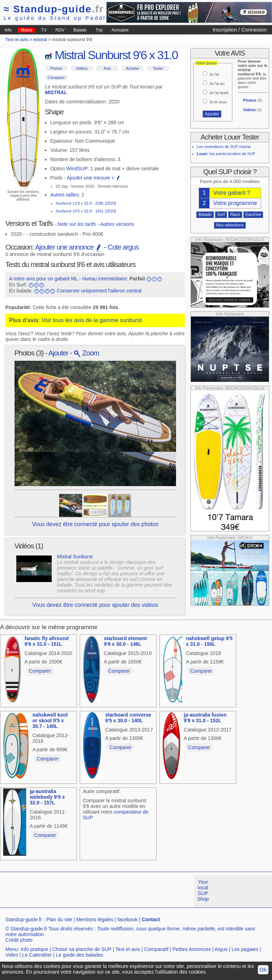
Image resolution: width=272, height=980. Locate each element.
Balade (80, 30)
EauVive (253, 215)
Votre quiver (207, 63)
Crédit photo (19, 940)
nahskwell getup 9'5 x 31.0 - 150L (209, 641)
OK (263, 970)
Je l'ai (214, 74)
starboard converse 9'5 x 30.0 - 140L (128, 718)
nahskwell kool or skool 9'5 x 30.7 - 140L (50, 720)
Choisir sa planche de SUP (82, 949)
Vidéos (82, 68)
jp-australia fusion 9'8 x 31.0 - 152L (205, 718)
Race (235, 215)
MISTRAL (56, 92)
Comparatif (156, 949)
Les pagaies (245, 949)
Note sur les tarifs (77, 224)
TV (44, 30)
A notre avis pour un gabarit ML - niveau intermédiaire (68, 279)
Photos (56, 68)
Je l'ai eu (217, 84)
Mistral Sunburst (75, 557)
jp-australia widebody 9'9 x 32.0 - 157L (47, 797)
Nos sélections (230, 225)
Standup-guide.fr (24, 919)
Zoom (86, 353)
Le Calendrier (37, 955)
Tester (158, 68)
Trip (99, 30)
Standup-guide (54, 9)
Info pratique (34, 949)
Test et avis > (19, 40)
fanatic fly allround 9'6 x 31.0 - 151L (46, 641)
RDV (60, 30)
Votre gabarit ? (232, 193)
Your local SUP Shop (203, 890)
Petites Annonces (192, 949)
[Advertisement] (129, 891)
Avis (107, 68)
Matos (26, 30)
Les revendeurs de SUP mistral (224, 147)
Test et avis (128, 949)
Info (8, 30)
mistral (40, 40)
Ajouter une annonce (69, 247)
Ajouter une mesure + (93, 178)
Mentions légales (95, 919)
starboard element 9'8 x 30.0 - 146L (125, 641)
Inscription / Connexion (240, 30)
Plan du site (59, 919)
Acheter (132, 68)
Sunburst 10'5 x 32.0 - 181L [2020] (86, 211)
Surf (221, 215)
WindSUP (77, 169)
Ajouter (58, 353)
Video (12, 955)
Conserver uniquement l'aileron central (99, 291)
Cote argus (123, 247)
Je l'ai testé (219, 93)
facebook (128, 919)
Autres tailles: (65, 195)
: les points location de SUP (226, 154)
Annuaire (120, 30)
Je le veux (218, 102)
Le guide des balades (80, 955)
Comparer (56, 78)
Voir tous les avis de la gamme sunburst (92, 320)
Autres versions (117, 224)
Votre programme (235, 203)
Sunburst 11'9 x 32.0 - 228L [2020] (86, 203)
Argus (221, 949)
